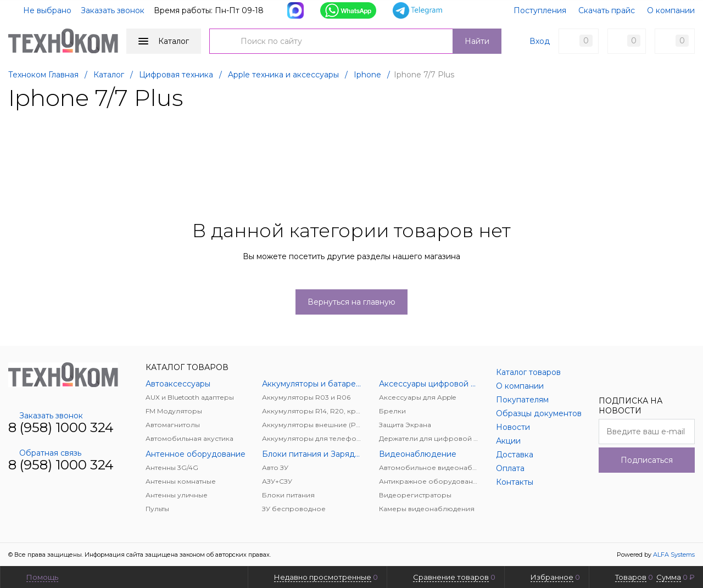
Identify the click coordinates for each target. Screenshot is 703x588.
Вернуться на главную (351, 302)
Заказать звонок (113, 10)
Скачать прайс (607, 10)
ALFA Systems (674, 555)
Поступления (540, 10)
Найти (477, 41)
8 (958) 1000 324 (61, 427)
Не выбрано (41, 10)
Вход (540, 41)
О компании (671, 10)
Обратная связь (45, 453)
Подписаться (647, 460)
